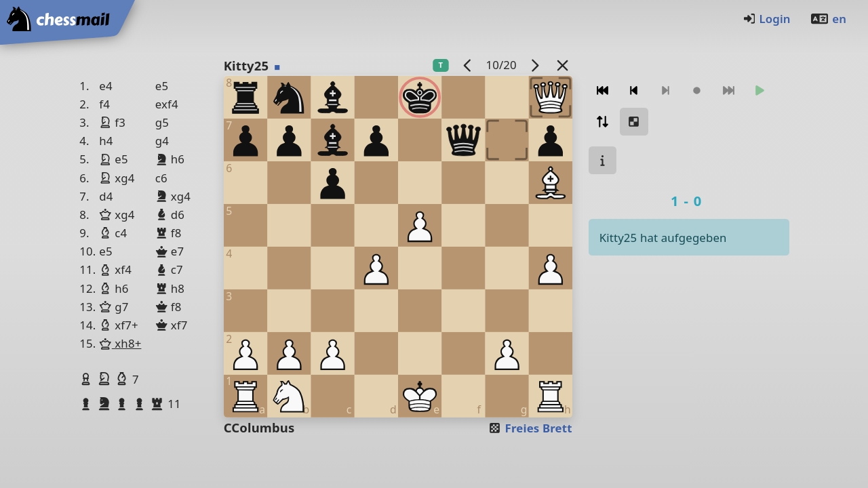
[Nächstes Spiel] (534, 65)
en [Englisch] (828, 19)
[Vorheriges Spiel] (467, 65)
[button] (87, 379)
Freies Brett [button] (530, 428)
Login (767, 19)
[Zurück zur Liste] (562, 65)
